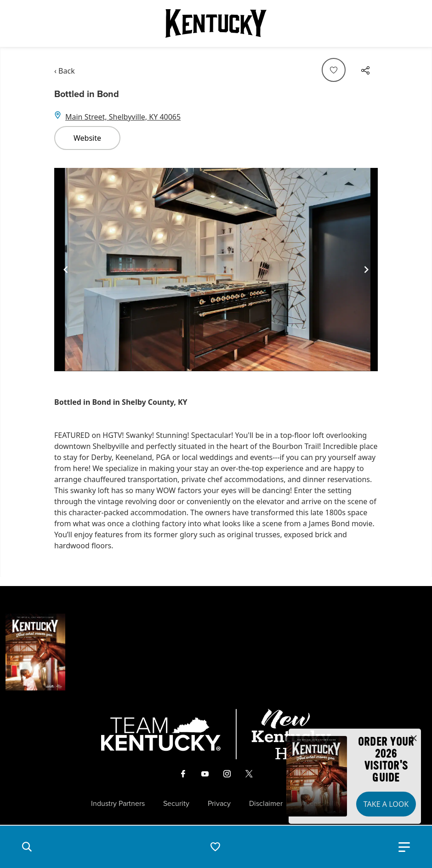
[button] (27, 847)
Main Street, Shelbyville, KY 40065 (123, 117)
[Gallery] (216, 270)
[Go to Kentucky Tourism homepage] (216, 23)
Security (176, 804)
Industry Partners (118, 804)
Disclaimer (266, 804)
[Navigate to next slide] (366, 270)
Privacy (219, 804)
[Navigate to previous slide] (66, 270)
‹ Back (65, 71)
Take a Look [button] (386, 804)
